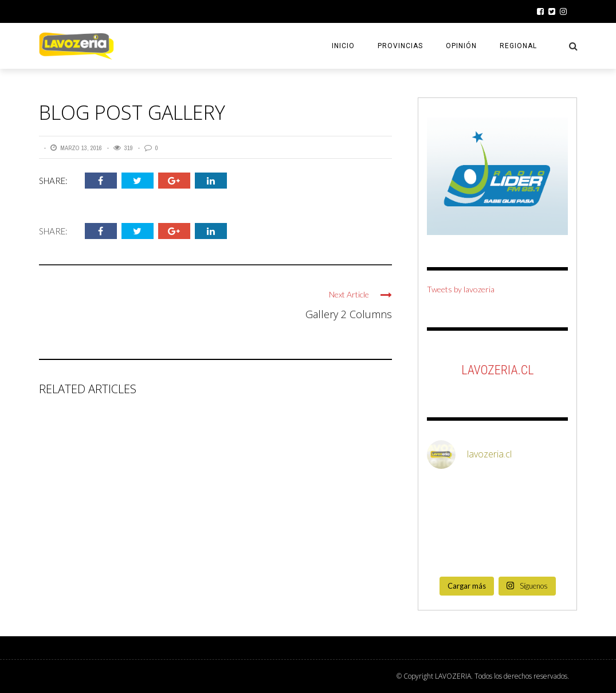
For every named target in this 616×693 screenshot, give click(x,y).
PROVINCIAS (400, 46)
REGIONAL (518, 46)
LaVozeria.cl (497, 370)
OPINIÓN (461, 46)
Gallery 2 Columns (349, 314)
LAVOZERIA (453, 676)
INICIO (343, 46)
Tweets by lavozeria (461, 289)
